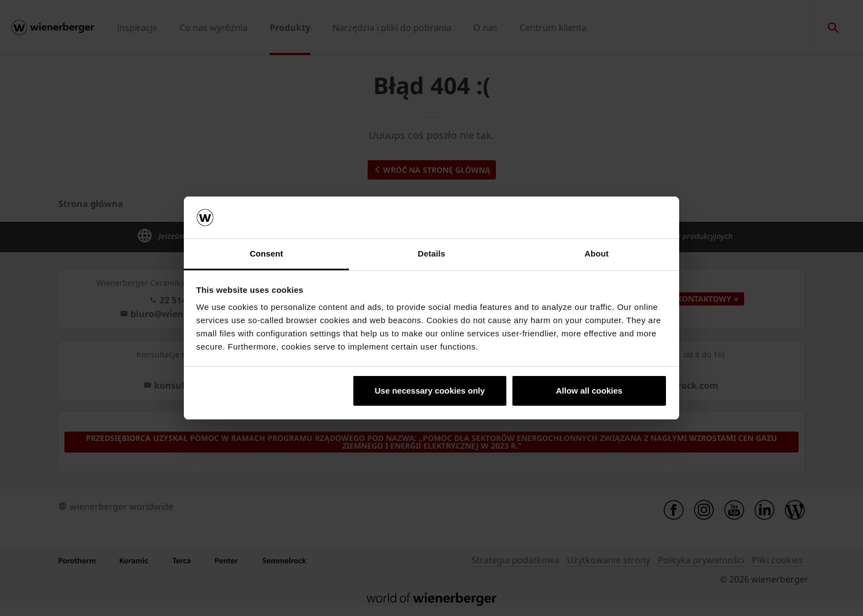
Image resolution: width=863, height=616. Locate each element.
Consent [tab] (267, 254)
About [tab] (597, 254)
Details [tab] (431, 254)
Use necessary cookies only (430, 391)
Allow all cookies (589, 391)
